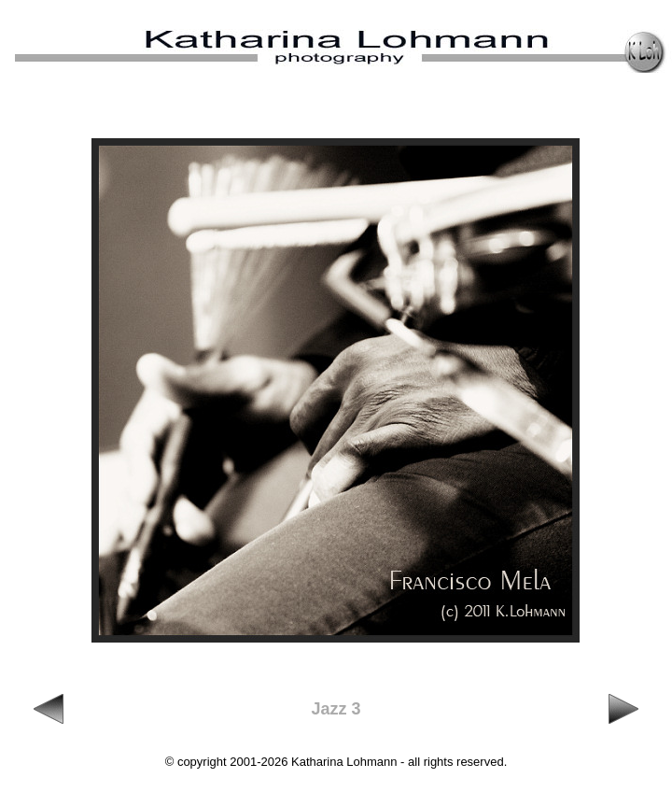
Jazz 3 (336, 709)
